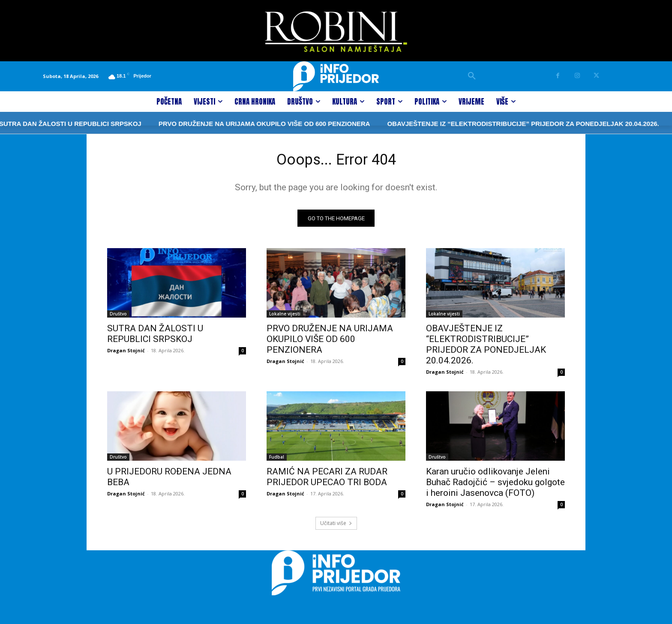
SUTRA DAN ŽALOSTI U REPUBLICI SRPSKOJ (155, 337)
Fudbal (277, 460)
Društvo (118, 317)
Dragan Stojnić (126, 354)
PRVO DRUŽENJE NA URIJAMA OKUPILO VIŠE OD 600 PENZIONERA (234, 124)
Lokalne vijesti (285, 317)
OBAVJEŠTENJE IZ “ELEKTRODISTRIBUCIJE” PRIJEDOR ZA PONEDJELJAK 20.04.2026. (492, 124)
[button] (472, 76)
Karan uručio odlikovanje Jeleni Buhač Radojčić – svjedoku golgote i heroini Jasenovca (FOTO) (495, 486)
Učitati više (336, 526)
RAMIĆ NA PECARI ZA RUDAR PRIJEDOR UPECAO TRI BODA (327, 480)
